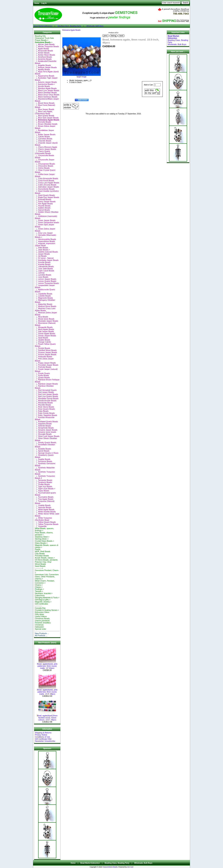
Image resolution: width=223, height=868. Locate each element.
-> (44, 42)
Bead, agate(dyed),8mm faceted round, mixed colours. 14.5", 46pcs (47, 717)
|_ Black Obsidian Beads (46, 93)
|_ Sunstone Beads (43, 461)
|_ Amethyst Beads (43, 57)
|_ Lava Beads (41, 277)
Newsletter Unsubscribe (45, 741)
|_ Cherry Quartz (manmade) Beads (43, 152)
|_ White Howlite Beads (45, 512)
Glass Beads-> (41, 543)
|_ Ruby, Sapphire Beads (46, 415)
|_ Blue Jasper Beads (44, 109)
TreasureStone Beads (110, 867)
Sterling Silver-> (42, 539)
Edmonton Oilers (42, 612)
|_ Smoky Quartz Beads (45, 442)
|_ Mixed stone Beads (45, 319)
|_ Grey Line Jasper (44, 233)
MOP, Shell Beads (43, 551)
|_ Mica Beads (41, 317)
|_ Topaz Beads (42, 491)
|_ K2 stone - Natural (44, 258)
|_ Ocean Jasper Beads (45, 336)
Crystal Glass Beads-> (44, 541)
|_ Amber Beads (42, 53)
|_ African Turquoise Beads (47, 46)
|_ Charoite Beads (43, 141)
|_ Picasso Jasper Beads (46, 352)
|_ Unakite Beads (43, 505)
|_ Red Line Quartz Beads (46, 396)
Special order (41, 629)
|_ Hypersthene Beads (45, 241)
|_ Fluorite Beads (43, 206)
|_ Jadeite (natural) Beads (46, 252)
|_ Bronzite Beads (43, 122)
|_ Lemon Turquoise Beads (47, 283)
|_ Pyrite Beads (42, 375)
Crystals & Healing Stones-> (47, 610)
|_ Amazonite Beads (44, 51)
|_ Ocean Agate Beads (45, 334)
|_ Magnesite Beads (44, 298)
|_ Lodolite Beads (43, 296)
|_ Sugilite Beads (43, 459)
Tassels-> (39, 591)
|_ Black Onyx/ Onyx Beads (47, 95)
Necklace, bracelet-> (44, 593)
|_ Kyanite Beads (43, 264)
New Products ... (42, 633)
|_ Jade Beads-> (42, 250)
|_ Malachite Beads (43, 304)
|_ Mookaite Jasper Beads (46, 321)
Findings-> (39, 589)
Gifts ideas (39, 614)
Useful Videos (41, 616)
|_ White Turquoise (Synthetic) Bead (43, 519)
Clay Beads (40, 554)
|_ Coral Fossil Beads (44, 181)
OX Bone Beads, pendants (46, 560)
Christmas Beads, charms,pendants (42, 620)
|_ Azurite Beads (42, 86)
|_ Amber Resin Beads (45, 55)
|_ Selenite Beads (43, 426)
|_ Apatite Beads (42, 69)
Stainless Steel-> (42, 537)
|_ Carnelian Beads (43, 139)
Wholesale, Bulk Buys (95, 26)
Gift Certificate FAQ (43, 739)
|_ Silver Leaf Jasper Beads (47, 436)
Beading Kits (40, 36)
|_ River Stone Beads (44, 407)
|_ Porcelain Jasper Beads (47, 365)
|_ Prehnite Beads (43, 367)
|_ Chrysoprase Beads (45, 164)
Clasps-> (39, 587)
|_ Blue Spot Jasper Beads (47, 118)
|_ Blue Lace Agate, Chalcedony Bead (44, 112)
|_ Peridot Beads (42, 348)
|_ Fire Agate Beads (44, 204)
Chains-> (39, 585)
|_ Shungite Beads (43, 434)
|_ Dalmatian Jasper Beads (47, 187)
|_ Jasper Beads (42, 254)
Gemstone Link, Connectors (47, 574)
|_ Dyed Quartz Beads (45, 195)
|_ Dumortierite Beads (45, 189)
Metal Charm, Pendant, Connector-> (45, 582)
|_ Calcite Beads (42, 137)
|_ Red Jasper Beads (44, 392)
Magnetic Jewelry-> (43, 602)
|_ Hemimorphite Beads (45, 239)
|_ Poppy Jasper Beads (45, 363)
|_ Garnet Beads (42, 210)
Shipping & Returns (43, 733)
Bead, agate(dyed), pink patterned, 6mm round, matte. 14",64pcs (47, 665)
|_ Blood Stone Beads (45, 103)
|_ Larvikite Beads (43, 275)
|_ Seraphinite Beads (44, 428)
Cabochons (40, 595)
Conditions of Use (42, 737)
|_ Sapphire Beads (43, 424)
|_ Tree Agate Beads (44, 499)
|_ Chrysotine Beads (44, 166)
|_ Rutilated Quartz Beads (46, 422)
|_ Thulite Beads (42, 484)
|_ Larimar (40, 273)
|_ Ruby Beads (42, 411)
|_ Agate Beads (42, 49)
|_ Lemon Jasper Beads (45, 279)
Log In (44, 3)
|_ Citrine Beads (42, 168)
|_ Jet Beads (41, 256)
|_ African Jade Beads (45, 44)
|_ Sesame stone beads (45, 432)
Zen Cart (130, 867)
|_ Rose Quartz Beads (45, 409)
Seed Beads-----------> (40, 567)
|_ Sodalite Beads (43, 449)
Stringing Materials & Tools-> (47, 598)
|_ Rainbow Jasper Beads (46, 384)
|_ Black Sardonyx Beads (46, 97)
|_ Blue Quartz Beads (44, 116)
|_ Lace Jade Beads (44, 269)
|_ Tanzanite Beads (43, 480)
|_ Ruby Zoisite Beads (45, 413)
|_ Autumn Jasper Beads (46, 82)
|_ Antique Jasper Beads (46, 67)
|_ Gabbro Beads (43, 208)
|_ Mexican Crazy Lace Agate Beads (45, 309)
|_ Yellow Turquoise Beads (47, 524)
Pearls (38, 549)
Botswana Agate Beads (71, 30)
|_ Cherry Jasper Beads (45, 149)
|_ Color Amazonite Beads (46, 178)
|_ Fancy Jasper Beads (45, 202)
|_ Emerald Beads (43, 199)
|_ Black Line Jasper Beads (47, 90)
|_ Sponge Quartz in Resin (47, 453)
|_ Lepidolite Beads (43, 294)
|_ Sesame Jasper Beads (46, 430)
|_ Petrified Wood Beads (46, 350)
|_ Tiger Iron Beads (43, 486)
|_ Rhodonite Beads (44, 403)
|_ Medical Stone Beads (45, 306)
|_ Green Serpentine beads (47, 222)
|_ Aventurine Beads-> (45, 84)
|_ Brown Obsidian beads (46, 124)
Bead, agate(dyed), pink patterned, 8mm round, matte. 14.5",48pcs (47, 691)
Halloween (39, 627)
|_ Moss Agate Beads (44, 329)
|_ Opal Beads (41, 338)
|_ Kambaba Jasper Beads (47, 260)
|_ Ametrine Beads (43, 59)
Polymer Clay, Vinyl (43, 562)
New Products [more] (47, 643)
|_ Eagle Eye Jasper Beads (47, 197)
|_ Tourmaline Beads (44, 497)
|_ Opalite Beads (42, 340)
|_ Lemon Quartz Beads (45, 281)
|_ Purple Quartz (42, 373)
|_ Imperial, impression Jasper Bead (45, 244)
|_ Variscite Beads (43, 507)
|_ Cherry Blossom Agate (46, 147)
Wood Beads (40, 564)
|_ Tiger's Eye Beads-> (45, 489)
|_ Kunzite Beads (43, 262)
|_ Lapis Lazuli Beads (44, 271)
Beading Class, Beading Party (69, 26)
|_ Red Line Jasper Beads (46, 394)
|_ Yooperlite (41, 526)
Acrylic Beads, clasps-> (45, 558)
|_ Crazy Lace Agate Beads (47, 183)
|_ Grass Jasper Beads (45, 220)
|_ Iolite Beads (41, 248)
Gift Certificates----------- (41, 605)
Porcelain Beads (42, 556)
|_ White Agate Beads (45, 510)
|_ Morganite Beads (44, 327)
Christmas (39, 625)
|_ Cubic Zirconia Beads (46, 185)
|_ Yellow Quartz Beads (45, 522)
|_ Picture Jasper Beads (46, 354)
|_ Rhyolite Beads (43, 405)
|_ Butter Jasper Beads (45, 134)
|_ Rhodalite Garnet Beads (47, 398)
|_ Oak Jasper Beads (44, 331)
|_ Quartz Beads (42, 378)
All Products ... (41, 635)
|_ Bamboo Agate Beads (46, 88)
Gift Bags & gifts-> (43, 600)
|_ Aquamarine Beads (45, 76)
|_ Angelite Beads (43, 65)
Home (37, 3)
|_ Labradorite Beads (44, 266)
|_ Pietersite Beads (43, 357)
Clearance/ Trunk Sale (44, 38)
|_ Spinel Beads (42, 451)
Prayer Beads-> (42, 40)
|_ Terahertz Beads (43, 482)
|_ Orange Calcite (43, 342)
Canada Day (40, 608)
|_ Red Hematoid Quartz (46, 390)
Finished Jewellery (43, 623)
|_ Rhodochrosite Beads (46, 401)
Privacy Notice (41, 735)
